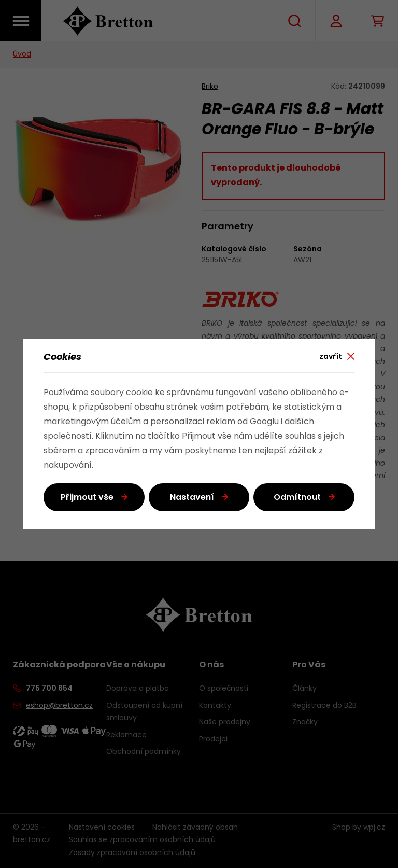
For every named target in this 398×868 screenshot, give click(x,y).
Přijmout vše (87, 498)
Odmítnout (297, 498)
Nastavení (192, 498)
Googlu (264, 422)
